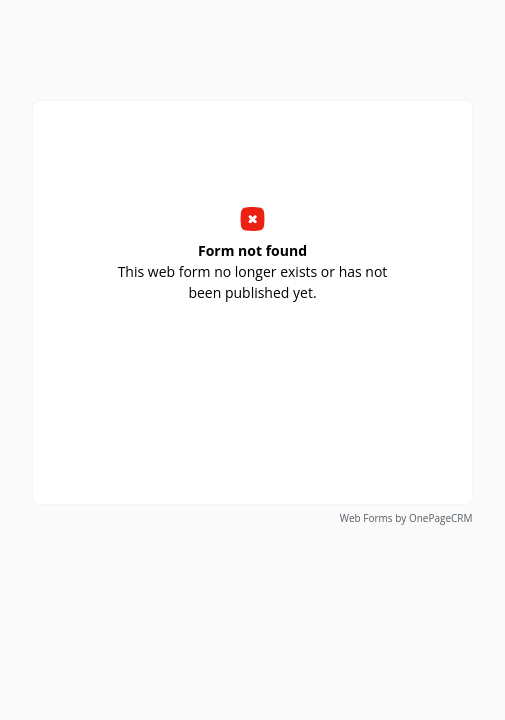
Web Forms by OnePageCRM (406, 518)
